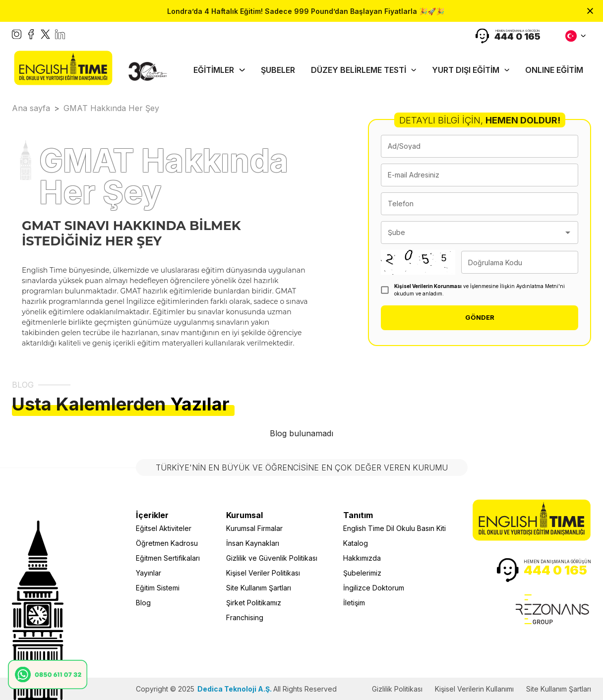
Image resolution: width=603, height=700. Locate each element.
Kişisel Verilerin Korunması (428, 286)
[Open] (568, 233)
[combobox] (472, 233)
